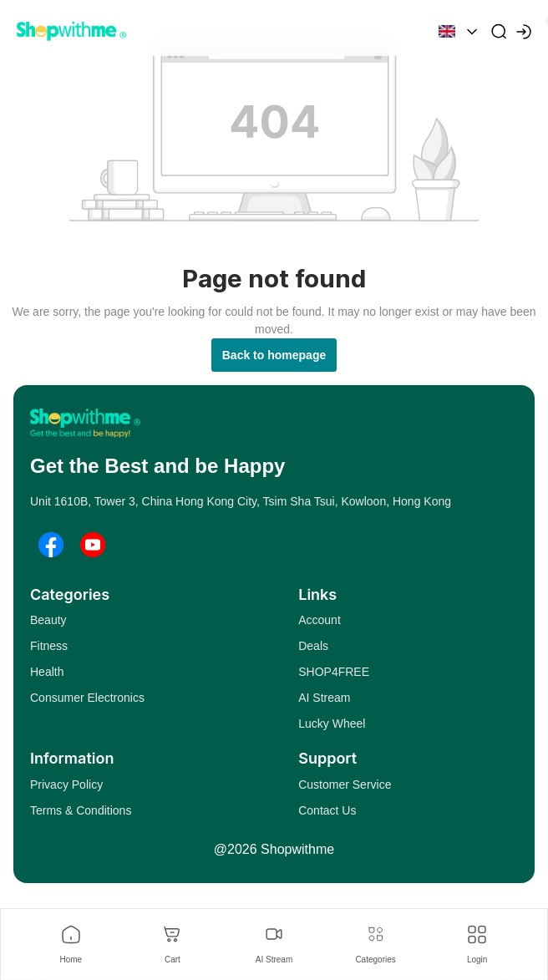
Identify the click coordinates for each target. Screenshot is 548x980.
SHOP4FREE (334, 672)
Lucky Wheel (332, 724)
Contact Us (327, 810)
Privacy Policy (66, 785)
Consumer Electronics (87, 698)
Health (47, 672)
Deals (313, 646)
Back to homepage (274, 355)
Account (320, 620)
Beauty (48, 620)
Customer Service (345, 785)
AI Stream (324, 698)
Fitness (49, 646)
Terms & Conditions (81, 810)
